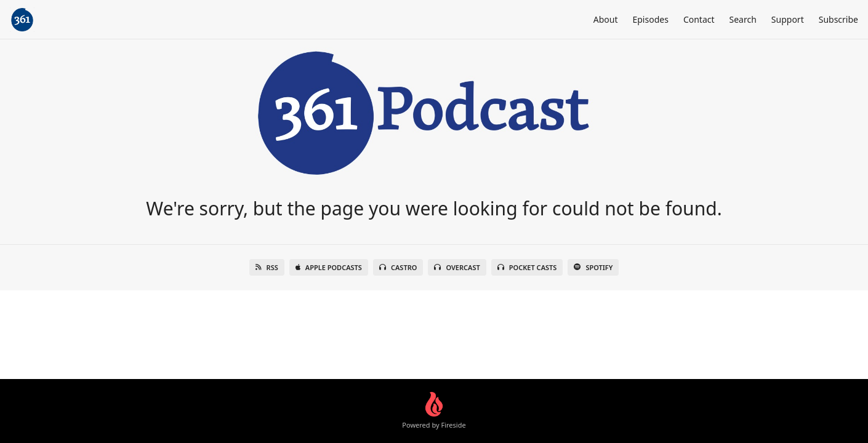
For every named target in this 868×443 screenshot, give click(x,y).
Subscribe (838, 19)
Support (788, 19)
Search (743, 19)
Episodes (650, 19)
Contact (699, 19)
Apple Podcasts (329, 267)
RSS (267, 267)
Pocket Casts (527, 267)
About (606, 19)
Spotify (593, 267)
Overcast (457, 267)
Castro (398, 267)
